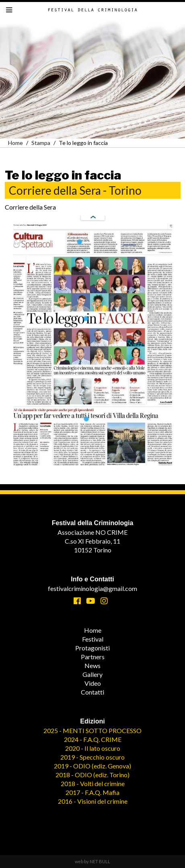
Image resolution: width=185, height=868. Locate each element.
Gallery (92, 674)
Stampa (41, 143)
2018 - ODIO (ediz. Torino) (92, 775)
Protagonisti (92, 648)
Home (15, 143)
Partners (93, 657)
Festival (93, 639)
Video (93, 683)
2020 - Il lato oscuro (93, 748)
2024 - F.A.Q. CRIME (93, 739)
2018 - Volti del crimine (93, 783)
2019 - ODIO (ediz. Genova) (92, 766)
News (92, 665)
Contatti (92, 692)
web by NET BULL (92, 861)
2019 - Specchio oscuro (92, 757)
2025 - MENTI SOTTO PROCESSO (92, 730)
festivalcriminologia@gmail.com (92, 588)
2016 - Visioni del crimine (93, 801)
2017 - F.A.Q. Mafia (92, 792)
